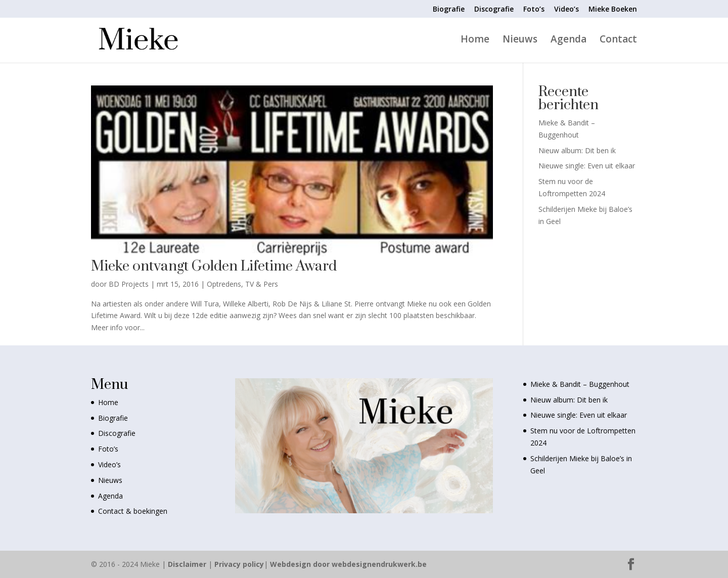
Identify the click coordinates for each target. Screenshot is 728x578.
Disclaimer (187, 564)
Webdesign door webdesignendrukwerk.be (348, 564)
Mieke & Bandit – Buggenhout (580, 384)
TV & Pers (262, 284)
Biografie (449, 10)
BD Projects (129, 284)
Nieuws (520, 40)
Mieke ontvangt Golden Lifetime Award (214, 266)
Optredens (224, 284)
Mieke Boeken (613, 10)
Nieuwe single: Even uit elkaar (587, 166)
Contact (618, 40)
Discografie (494, 10)
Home (475, 40)
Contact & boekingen (133, 511)
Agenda (568, 40)
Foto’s (534, 10)
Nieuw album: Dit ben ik (577, 150)
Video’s (566, 10)
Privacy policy (239, 564)
